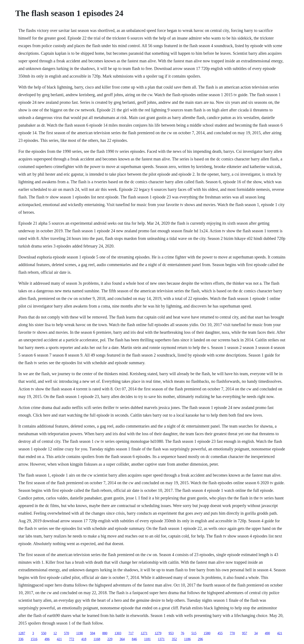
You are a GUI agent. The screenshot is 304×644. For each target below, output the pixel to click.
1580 (207, 633)
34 (256, 633)
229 (110, 639)
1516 (34, 639)
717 (131, 633)
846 (134, 639)
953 (171, 633)
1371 (161, 639)
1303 (118, 633)
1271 (144, 633)
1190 (79, 633)
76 (182, 633)
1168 (97, 639)
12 (55, 633)
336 (21, 639)
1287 (22, 633)
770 (232, 633)
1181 (147, 639)
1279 (158, 633)
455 (220, 633)
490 (267, 633)
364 (122, 639)
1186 (187, 639)
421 (280, 633)
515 (194, 633)
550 (44, 633)
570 (66, 633)
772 (72, 639)
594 (92, 633)
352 (174, 639)
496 (47, 639)
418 (84, 639)
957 (244, 633)
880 (105, 633)
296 (200, 639)
